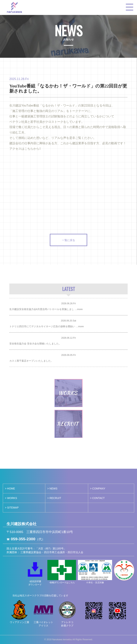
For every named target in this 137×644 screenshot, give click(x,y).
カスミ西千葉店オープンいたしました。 (31, 361)
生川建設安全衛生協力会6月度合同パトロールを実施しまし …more (46, 309)
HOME (11, 489)
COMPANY (99, 489)
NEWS (54, 489)
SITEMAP (13, 508)
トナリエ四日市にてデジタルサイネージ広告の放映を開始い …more (47, 326)
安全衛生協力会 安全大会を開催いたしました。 (35, 344)
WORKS (12, 498)
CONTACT (99, 498)
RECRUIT (55, 498)
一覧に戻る (68, 240)
